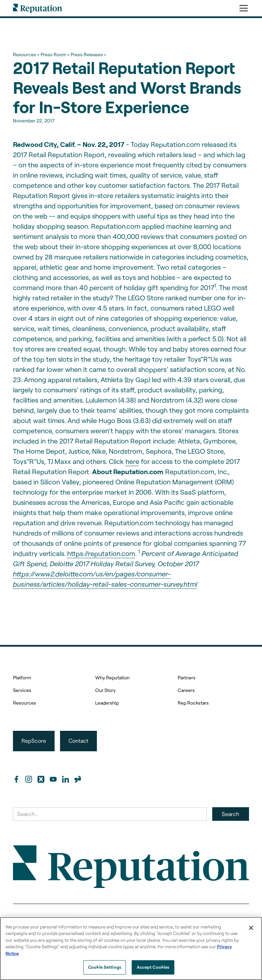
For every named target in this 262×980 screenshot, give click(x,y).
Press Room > (55, 54)
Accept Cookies (153, 967)
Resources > (26, 54)
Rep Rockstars (193, 703)
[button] (242, 8)
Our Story (105, 690)
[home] (38, 8)
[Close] (251, 928)
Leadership (107, 703)
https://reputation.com (101, 553)
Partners (187, 677)
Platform (22, 677)
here (132, 461)
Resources (25, 703)
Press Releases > (88, 54)
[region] (131, 948)
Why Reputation (112, 677)
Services (22, 690)
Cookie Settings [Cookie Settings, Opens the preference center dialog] (105, 967)
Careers (186, 690)
